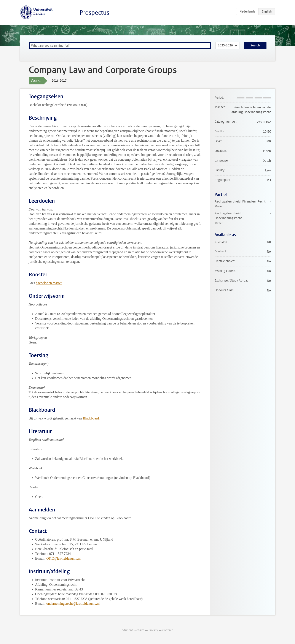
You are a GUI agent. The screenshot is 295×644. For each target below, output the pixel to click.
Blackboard (91, 418)
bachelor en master (49, 283)
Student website (133, 630)
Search (255, 45)
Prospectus (94, 13)
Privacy (153, 630)
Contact (167, 630)
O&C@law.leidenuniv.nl (63, 558)
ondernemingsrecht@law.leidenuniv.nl (73, 604)
